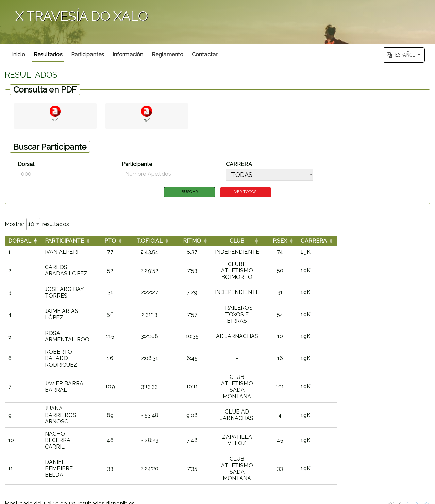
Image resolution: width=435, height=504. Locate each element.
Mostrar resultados (37, 225)
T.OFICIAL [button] (190, 241)
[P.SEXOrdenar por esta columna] (370, 241)
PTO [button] (151, 241)
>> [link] (426, 400)
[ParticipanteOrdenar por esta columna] (88, 241)
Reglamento (168, 55)
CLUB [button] (302, 241)
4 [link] (378, 400)
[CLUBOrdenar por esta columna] (302, 241)
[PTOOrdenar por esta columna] (151, 241)
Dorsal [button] (20, 241)
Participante (137, 164)
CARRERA (239, 164)
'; (217, 22)
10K (55, 120)
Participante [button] (64, 241)
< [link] (342, 400)
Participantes (88, 55)
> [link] (417, 400)
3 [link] (369, 400)
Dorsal (26, 164)
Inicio (19, 55)
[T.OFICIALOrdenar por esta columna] (190, 241)
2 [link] (360, 400)
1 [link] (351, 400)
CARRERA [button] (404, 241)
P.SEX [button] (370, 241)
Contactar (205, 55)
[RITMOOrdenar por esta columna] (233, 241)
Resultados (48, 55)
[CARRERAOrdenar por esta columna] (409, 241)
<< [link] (333, 400)
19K (147, 120)
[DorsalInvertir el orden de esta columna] (23, 241)
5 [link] (386, 400)
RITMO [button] (233, 241)
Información (128, 55)
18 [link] (408, 400)
